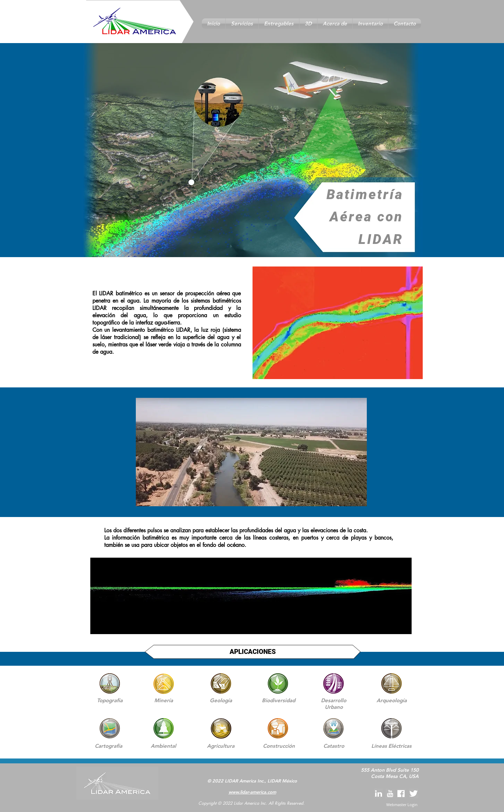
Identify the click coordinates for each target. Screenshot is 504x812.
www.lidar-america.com (252, 792)
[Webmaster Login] (402, 805)
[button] (242, 24)
